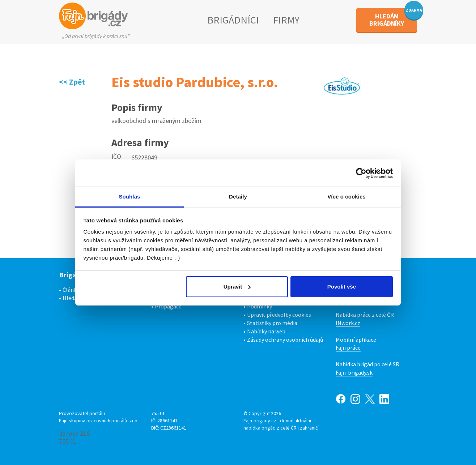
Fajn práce (348, 347)
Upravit (237, 287)
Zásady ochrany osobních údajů (285, 340)
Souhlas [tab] (129, 197)
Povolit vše (342, 287)
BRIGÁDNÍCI (233, 20)
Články (71, 290)
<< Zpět (72, 82)
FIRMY (286, 20)
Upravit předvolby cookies (279, 315)
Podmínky (260, 306)
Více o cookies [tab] (347, 197)
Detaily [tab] (238, 197)
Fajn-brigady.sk (354, 372)
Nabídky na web (266, 331)
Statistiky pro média (272, 323)
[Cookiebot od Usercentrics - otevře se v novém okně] (361, 173)
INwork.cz (348, 323)
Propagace (168, 306)
